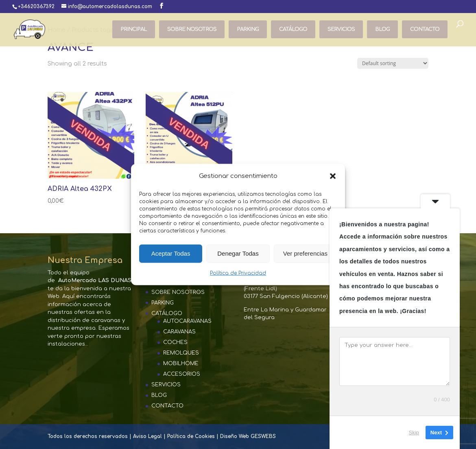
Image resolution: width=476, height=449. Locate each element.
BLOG (382, 29)
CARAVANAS (179, 332)
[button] (333, 176)
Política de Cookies (191, 436)
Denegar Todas (238, 253)
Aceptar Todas (171, 253)
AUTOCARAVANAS (187, 321)
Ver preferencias (305, 253)
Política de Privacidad (238, 273)
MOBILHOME (181, 364)
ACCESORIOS (182, 374)
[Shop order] (393, 63)
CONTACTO (425, 29)
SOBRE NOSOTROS (192, 29)
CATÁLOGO (293, 29)
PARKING (248, 29)
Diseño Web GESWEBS (248, 436)
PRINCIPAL (134, 29)
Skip (414, 433)
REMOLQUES (181, 353)
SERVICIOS (341, 29)
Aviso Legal (147, 436)
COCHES (175, 342)
